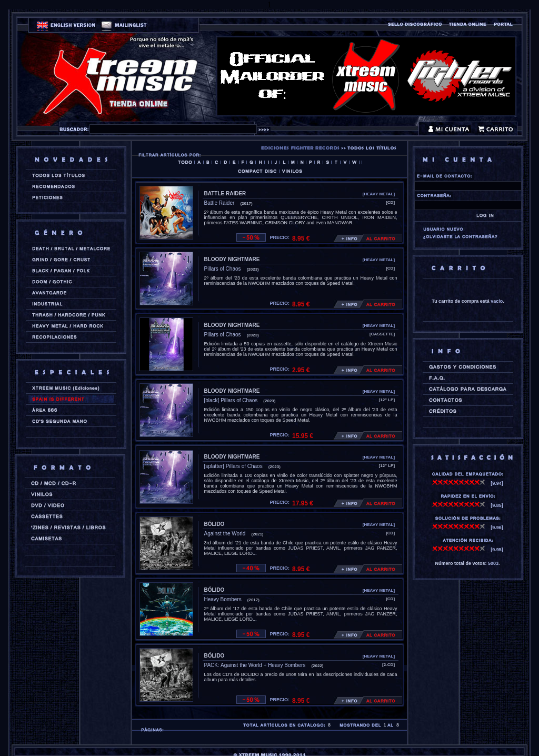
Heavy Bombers (223, 599)
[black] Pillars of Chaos (231, 400)
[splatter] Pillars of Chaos (233, 466)
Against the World (225, 534)
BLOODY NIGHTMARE (232, 259)
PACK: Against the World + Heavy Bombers (255, 665)
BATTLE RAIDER (225, 193)
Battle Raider (219, 203)
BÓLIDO (214, 524)
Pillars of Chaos (223, 269)
